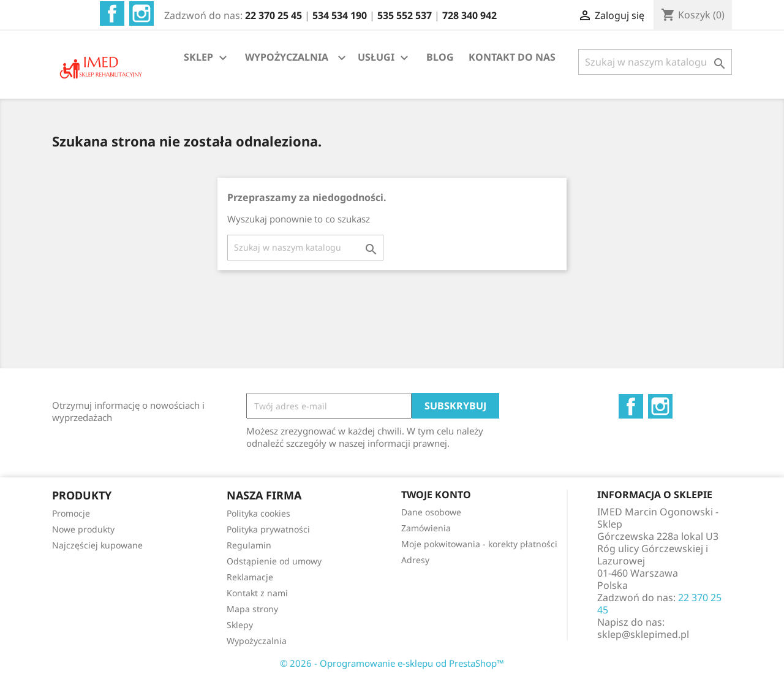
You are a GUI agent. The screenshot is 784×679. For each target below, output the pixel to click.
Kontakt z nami (257, 593)
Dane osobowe (431, 512)
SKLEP (207, 58)
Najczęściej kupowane (97, 545)
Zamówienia (426, 528)
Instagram (141, 13)
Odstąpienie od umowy (274, 561)
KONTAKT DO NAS (512, 57)
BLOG (440, 57)
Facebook (112, 13)
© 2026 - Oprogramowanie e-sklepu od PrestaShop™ (392, 663)
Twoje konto (436, 495)
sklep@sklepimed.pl (643, 634)
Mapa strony (252, 609)
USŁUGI (385, 58)
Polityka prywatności (268, 529)
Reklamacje (250, 577)
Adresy (415, 560)
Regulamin (249, 545)
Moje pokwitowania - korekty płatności (479, 544)
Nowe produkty (83, 529)
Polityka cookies (258, 513)
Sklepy (240, 625)
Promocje (71, 513)
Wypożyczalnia (257, 641)
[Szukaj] (655, 62)
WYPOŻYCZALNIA (287, 57)
